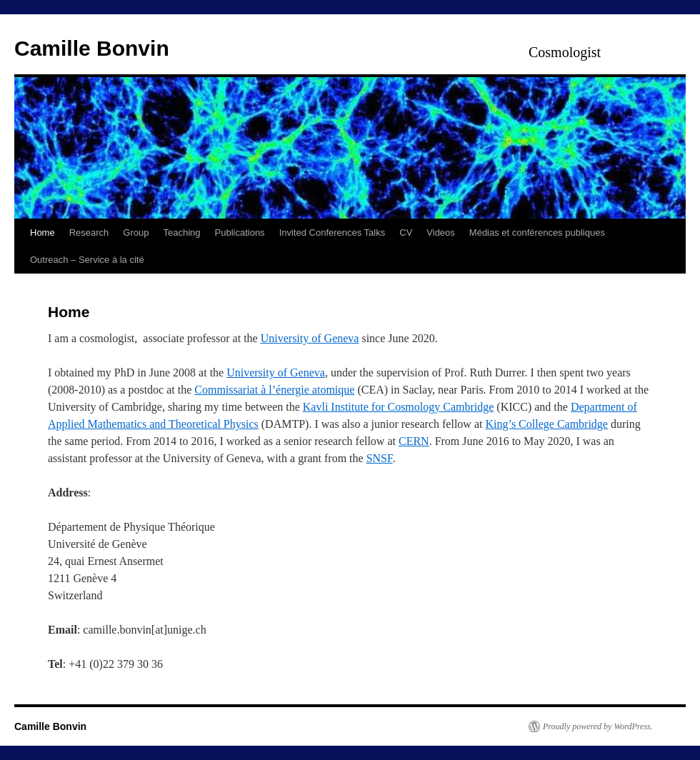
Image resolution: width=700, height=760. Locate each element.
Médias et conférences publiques (537, 232)
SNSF (380, 458)
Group (136, 232)
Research (89, 232)
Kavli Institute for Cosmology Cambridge (399, 407)
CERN (414, 441)
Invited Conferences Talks (332, 232)
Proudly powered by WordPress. (598, 726)
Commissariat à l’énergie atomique (274, 390)
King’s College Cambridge (546, 424)
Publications (240, 232)
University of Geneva (310, 338)
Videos (441, 232)
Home (42, 232)
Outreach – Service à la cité (87, 260)
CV (406, 232)
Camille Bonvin (92, 48)
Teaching (181, 232)
